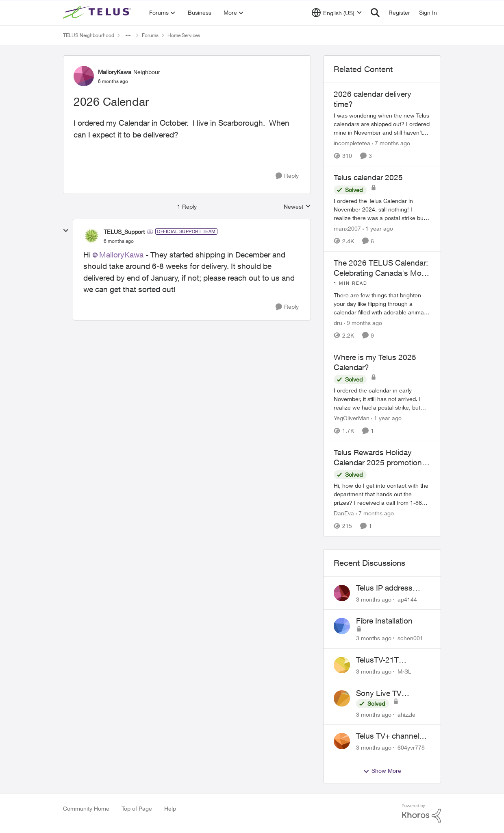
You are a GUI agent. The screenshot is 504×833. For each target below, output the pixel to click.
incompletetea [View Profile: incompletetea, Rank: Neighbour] (352, 143)
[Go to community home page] (98, 13)
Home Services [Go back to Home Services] (184, 35)
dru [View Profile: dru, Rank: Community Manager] (338, 323)
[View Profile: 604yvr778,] (342, 741)
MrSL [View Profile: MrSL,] (404, 671)
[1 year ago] (378, 228)
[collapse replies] (66, 231)
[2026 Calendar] (119, 241)
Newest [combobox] (297, 207)
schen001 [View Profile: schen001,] (410, 638)
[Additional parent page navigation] (128, 35)
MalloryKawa (121, 255)
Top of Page (137, 808)
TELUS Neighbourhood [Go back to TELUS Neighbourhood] (89, 35)
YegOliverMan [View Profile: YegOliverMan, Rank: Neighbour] (352, 418)
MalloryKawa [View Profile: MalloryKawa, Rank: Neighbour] (115, 72)
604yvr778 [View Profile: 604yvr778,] (411, 747)
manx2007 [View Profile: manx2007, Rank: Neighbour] (347, 228)
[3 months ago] (374, 599)
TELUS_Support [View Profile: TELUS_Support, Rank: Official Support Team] (124, 232)
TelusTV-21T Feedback (377, 660)
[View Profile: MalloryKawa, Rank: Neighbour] (84, 76)
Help (170, 808)
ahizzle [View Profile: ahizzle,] (406, 714)
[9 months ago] (363, 323)
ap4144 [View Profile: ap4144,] (407, 599)
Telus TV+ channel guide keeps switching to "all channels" (388, 736)
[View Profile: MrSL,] (342, 665)
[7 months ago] (391, 143)
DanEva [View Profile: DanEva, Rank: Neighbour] (344, 514)
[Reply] (287, 176)
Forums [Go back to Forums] (150, 35)
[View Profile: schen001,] (342, 626)
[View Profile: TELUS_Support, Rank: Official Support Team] (91, 236)
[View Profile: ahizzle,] (342, 698)
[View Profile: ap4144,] (342, 593)
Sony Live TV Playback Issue (382, 693)
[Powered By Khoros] (421, 813)
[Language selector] (337, 13)
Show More (382, 771)
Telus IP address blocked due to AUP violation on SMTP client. (390, 588)
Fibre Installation (384, 621)
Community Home (86, 808)
